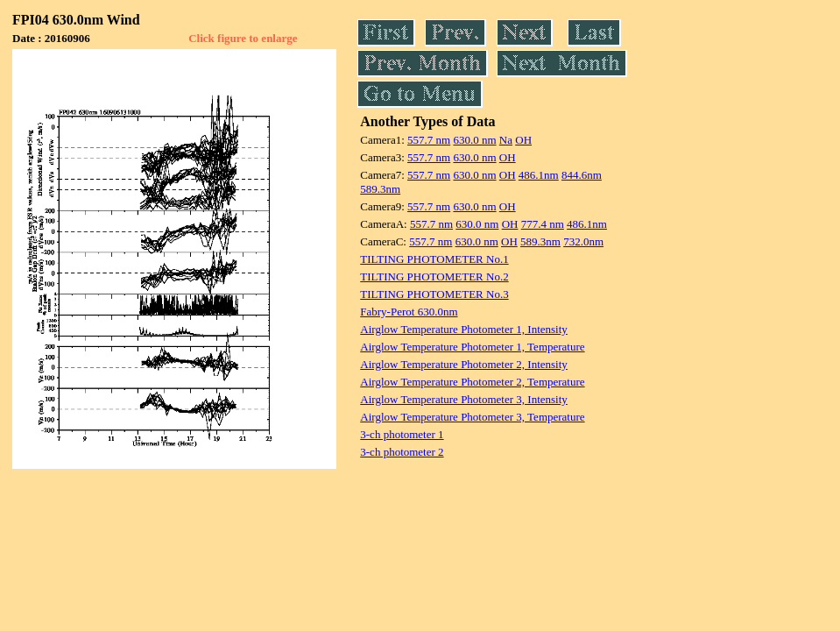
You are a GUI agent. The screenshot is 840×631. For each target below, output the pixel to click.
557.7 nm (429, 140)
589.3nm (380, 189)
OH (523, 140)
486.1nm (539, 175)
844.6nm (582, 175)
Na (506, 140)
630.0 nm (474, 140)
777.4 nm (543, 224)
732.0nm (583, 241)
